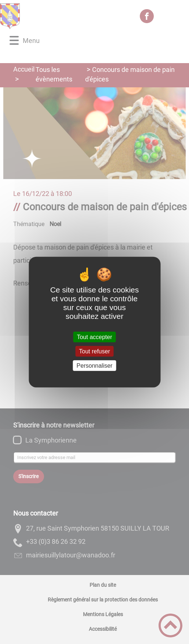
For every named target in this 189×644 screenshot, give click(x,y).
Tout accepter (94, 337)
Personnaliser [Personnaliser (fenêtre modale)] (95, 366)
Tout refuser (94, 351)
